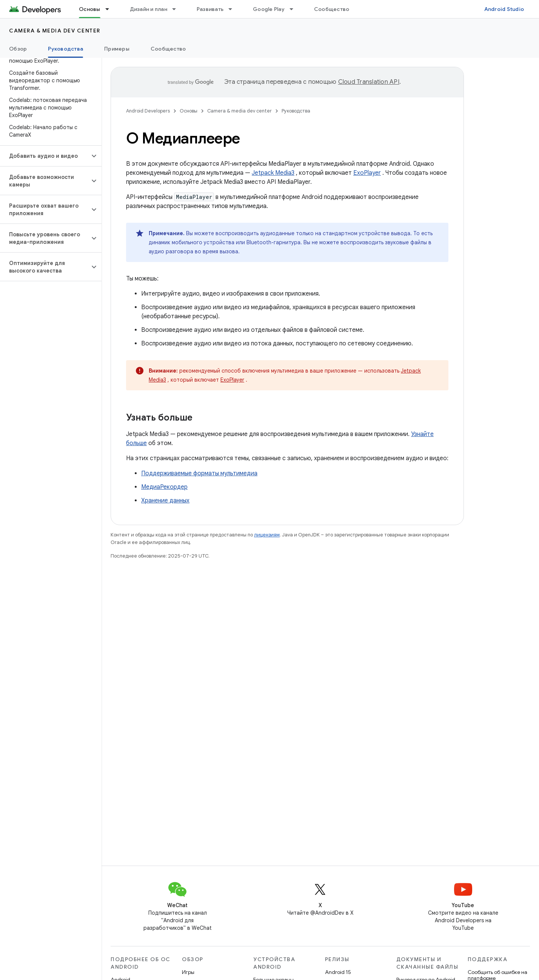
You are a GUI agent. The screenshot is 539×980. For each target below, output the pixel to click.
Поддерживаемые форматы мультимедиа (199, 473)
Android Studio (504, 9)
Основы (189, 111)
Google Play (269, 9)
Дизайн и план (149, 9)
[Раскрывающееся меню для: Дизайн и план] (177, 9)
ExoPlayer (367, 173)
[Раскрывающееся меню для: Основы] (111, 9)
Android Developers (148, 111)
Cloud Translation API (369, 82)
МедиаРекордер (164, 487)
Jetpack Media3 (273, 173)
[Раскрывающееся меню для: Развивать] (234, 9)
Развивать (210, 9)
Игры (188, 972)
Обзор (18, 49)
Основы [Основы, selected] (90, 9)
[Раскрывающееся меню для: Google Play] (295, 9)
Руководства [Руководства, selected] (65, 49)
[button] (45, 156)
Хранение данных (165, 501)
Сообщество (332, 9)
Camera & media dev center (55, 31)
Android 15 (338, 972)
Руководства (296, 111)
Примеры (117, 49)
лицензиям (267, 535)
